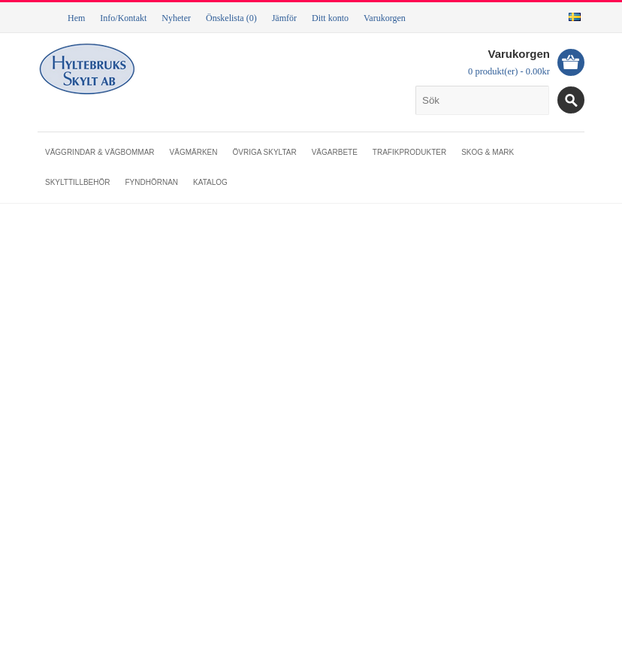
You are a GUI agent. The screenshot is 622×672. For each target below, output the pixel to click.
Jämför (284, 18)
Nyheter (176, 18)
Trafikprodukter (409, 152)
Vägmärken (194, 152)
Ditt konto (330, 18)
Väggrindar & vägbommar (100, 152)
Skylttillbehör (78, 182)
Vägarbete (335, 152)
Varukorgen (385, 18)
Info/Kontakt (123, 18)
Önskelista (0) (231, 18)
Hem (76, 18)
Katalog (210, 182)
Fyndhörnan (152, 182)
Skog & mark (488, 152)
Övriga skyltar (264, 152)
